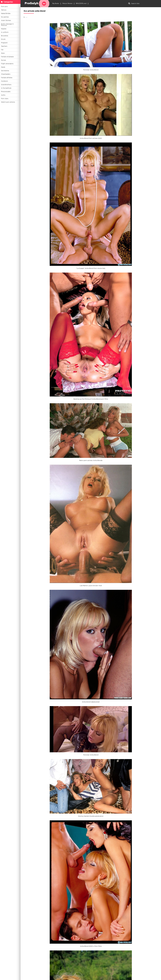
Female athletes (7, 78)
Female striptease (7, 57)
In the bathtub (6, 88)
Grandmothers (6, 85)
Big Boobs (56, 4)
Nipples (4, 29)
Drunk (3, 39)
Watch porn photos (8, 102)
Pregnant (4, 43)
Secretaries (5, 71)
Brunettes (5, 36)
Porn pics (4, 7)
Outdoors (4, 81)
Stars (3, 53)
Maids (3, 67)
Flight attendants (7, 64)
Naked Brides (6, 14)
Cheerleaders (6, 74)
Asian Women (6, 21)
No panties (5, 17)
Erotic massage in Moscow (7, 25)
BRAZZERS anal (81, 4)
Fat (2, 50)
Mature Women (67, 4)
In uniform (5, 32)
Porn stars (5, 99)
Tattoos (4, 10)
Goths (3, 95)
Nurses (3, 60)
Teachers (4, 46)
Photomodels (6, 92)
